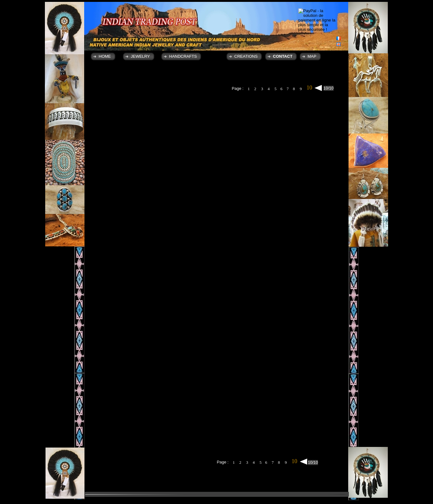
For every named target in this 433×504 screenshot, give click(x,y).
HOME (105, 56)
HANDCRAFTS (183, 56)
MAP (312, 56)
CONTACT (283, 56)
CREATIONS (246, 56)
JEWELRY (140, 56)
